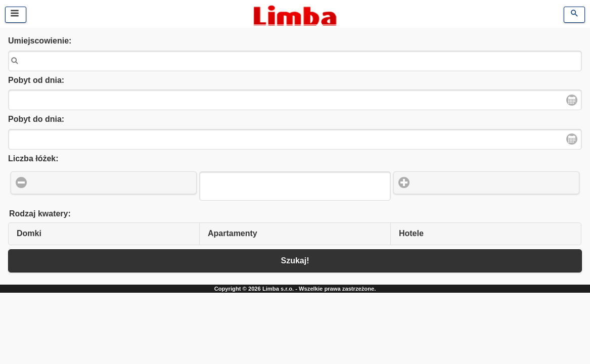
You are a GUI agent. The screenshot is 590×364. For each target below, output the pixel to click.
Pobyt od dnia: (36, 80)
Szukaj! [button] (295, 261)
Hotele (411, 233)
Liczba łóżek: (33, 158)
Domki (29, 233)
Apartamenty (233, 233)
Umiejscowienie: (40, 41)
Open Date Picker (572, 100)
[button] (104, 183)
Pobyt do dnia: (36, 119)
